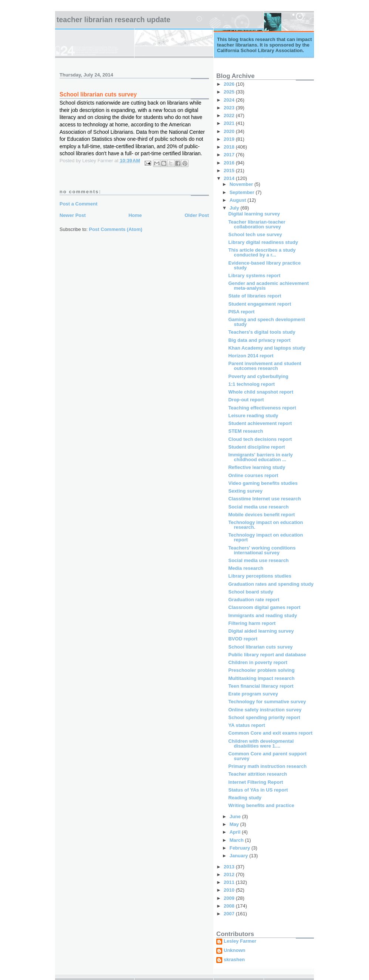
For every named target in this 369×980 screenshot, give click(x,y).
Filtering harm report (252, 623)
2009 (230, 898)
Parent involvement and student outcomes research (265, 366)
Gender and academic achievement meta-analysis (268, 286)
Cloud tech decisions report (260, 439)
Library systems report (254, 275)
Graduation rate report (254, 600)
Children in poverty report (258, 662)
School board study (250, 592)
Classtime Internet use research (265, 499)
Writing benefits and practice (261, 805)
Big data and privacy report (259, 340)
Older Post (197, 215)
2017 (230, 155)
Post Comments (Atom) (116, 229)
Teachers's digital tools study (262, 332)
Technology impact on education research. (265, 525)
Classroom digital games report (264, 607)
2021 (230, 123)
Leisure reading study (253, 416)
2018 (230, 147)
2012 (230, 874)
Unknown (235, 950)
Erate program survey (253, 694)
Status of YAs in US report (258, 790)
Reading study (245, 798)
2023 (230, 108)
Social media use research (258, 507)
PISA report (241, 312)
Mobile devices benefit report (261, 515)
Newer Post (73, 215)
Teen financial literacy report (261, 686)
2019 (230, 139)
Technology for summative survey (267, 702)
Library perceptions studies (260, 576)
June (236, 816)
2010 (230, 890)
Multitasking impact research (261, 678)
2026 (230, 84)
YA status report (246, 725)
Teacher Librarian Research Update (114, 20)
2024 (230, 100)
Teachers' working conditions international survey (262, 550)
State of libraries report (255, 296)
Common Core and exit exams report (270, 733)
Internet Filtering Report (255, 782)
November (242, 184)
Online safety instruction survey (265, 710)
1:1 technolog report (251, 384)
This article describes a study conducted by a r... (262, 252)
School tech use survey (255, 234)
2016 (230, 163)
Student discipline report (256, 447)
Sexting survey (245, 491)
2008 (230, 906)
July (235, 208)
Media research (246, 568)
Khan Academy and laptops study (267, 348)
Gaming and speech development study (266, 322)
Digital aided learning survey (261, 631)
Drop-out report (246, 400)
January (239, 856)
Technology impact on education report (265, 537)
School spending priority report (264, 717)
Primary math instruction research (267, 766)
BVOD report (243, 639)
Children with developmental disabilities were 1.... (261, 743)
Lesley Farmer (240, 941)
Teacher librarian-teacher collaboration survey (257, 224)
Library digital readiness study (263, 242)
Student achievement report (260, 423)
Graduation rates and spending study (271, 584)
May (235, 824)
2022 (230, 115)
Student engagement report (260, 304)
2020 (230, 131)
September (243, 192)
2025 (230, 92)
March (237, 840)
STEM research (246, 431)
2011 (230, 882)
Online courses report (253, 475)
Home (135, 215)
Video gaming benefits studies (263, 483)
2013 (230, 867)
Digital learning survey (254, 214)
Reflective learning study (257, 467)
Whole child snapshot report (261, 392)
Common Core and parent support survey (267, 756)
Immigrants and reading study (263, 615)
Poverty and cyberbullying (258, 376)
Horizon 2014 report (251, 356)
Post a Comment (79, 204)
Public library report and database (267, 655)
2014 (230, 178)
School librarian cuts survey (260, 647)
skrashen (234, 960)
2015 (230, 171)
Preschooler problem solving (261, 670)
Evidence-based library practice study (264, 265)
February (241, 848)
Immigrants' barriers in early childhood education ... (260, 457)
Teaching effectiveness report (262, 408)
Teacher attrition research (258, 774)
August (238, 200)
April (236, 832)
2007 (230, 914)
